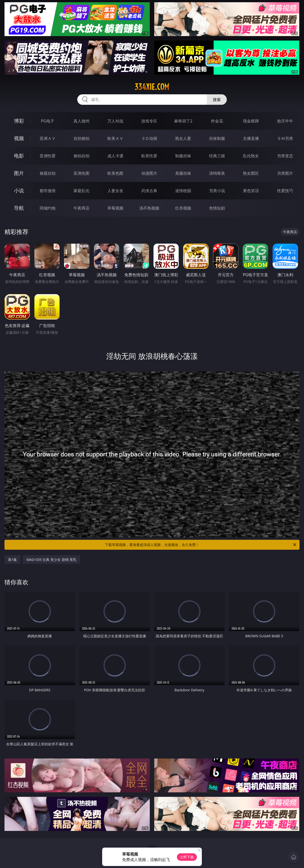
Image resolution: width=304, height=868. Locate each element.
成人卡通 (115, 156)
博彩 (19, 121)
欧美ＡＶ (115, 138)
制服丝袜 (183, 156)
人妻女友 (115, 191)
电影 (19, 156)
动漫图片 (149, 173)
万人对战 (115, 121)
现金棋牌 (251, 121)
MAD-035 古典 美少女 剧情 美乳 (51, 560)
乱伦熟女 (251, 156)
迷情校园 (183, 191)
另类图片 (285, 173)
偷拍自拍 (81, 156)
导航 (19, 208)
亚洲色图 (81, 173)
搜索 (217, 100)
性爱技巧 (285, 191)
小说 (19, 190)
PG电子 (47, 121)
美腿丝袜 (183, 173)
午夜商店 (81, 208)
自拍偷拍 (81, 138)
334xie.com (152, 87)
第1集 (12, 560)
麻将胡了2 (183, 121)
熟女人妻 (183, 138)
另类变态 (285, 156)
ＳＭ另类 (285, 138)
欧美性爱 (149, 156)
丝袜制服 (217, 138)
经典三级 (217, 156)
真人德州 (81, 121)
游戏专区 (149, 121)
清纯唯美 (217, 173)
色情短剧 (217, 208)
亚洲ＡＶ (48, 138)
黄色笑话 (251, 191)
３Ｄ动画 (149, 138)
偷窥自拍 (48, 173)
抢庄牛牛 (285, 121)
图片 (19, 173)
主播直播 (251, 138)
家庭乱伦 (81, 191)
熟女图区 (251, 173)
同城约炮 (48, 208)
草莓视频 (115, 208)
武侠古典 (149, 191)
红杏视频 (183, 208)
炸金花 (217, 121)
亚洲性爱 (48, 156)
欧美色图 (115, 173)
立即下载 (187, 857)
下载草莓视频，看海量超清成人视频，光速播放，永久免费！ (201, 545)
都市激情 (48, 191)
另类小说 (217, 191)
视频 (19, 138)
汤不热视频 (149, 208)
